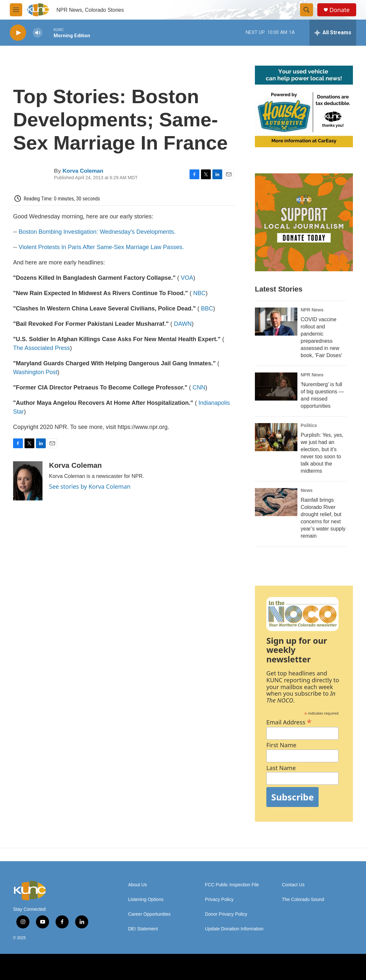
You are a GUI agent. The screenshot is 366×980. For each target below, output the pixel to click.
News (307, 490)
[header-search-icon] (307, 10)
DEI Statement (143, 929)
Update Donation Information (234, 929)
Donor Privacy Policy (226, 914)
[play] (18, 33)
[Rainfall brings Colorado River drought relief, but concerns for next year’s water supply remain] (276, 502)
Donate (340, 10)
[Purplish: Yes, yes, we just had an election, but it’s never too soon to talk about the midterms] (276, 437)
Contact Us (293, 885)
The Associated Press (42, 348)
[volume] (38, 33)
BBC (207, 308)
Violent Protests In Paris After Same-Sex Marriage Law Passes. (101, 247)
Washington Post (35, 372)
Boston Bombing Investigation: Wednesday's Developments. (97, 232)
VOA (187, 278)
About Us (138, 885)
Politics (309, 425)
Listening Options (146, 900)
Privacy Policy (219, 900)
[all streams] (333, 33)
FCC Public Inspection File (232, 885)
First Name (281, 745)
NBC (199, 293)
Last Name (281, 768)
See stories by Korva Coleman (90, 486)
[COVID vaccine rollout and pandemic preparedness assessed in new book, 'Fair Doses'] (276, 322)
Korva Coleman (83, 171)
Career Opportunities (149, 914)
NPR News (312, 310)
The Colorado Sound (303, 900)
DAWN (183, 324)
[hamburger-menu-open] (16, 10)
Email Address (289, 721)
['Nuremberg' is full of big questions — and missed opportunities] (276, 387)
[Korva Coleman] (28, 481)
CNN (199, 387)
